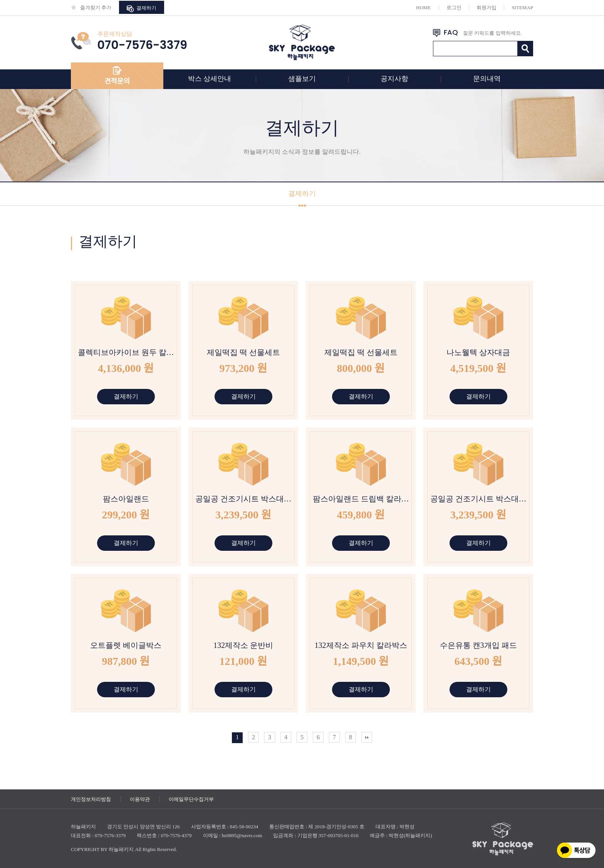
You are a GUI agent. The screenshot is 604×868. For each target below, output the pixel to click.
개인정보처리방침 (91, 799)
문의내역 (487, 79)
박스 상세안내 (210, 79)
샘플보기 (302, 79)
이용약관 (140, 799)
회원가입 (487, 8)
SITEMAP (522, 8)
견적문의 (117, 81)
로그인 (454, 8)
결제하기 (141, 9)
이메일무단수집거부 (191, 799)
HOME (423, 8)
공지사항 (394, 79)
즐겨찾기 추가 (91, 8)
